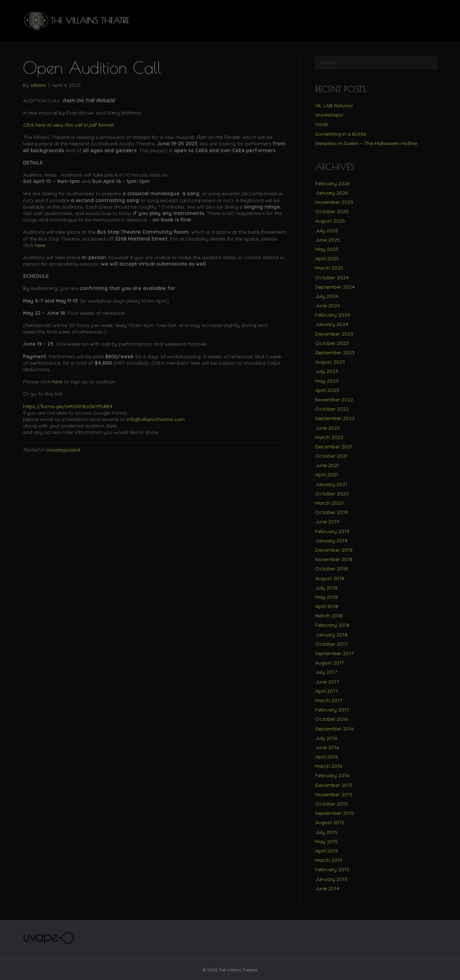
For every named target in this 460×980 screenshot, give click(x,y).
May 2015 (326, 841)
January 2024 (332, 324)
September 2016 (334, 729)
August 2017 (330, 663)
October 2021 (332, 456)
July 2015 (326, 832)
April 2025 (327, 258)
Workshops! (329, 115)
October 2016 (331, 719)
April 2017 (326, 691)
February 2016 (332, 775)
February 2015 (332, 869)
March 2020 (329, 503)
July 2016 (326, 738)
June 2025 (328, 240)
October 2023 (332, 343)
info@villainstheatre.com (156, 419)
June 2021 (327, 465)
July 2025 (327, 230)
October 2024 (332, 277)
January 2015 (331, 879)
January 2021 (331, 484)
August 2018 (330, 578)
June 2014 (327, 888)
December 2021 (334, 447)
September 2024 (335, 287)
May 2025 (327, 249)
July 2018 (326, 588)
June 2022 (328, 428)
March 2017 (329, 700)
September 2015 (335, 813)
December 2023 (334, 334)
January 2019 (331, 541)
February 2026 (332, 183)
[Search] (431, 21)
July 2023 (327, 371)
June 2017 (327, 682)
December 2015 (334, 785)
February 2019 (332, 531)
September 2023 (335, 353)
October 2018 (332, 569)
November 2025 (334, 202)
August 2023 (330, 362)
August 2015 (330, 822)
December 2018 (334, 550)
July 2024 (327, 296)
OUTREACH (406, 20)
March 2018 (329, 616)
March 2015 (329, 860)
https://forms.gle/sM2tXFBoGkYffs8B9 (68, 406)
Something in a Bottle (341, 134)
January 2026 (332, 193)
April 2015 (327, 851)
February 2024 (333, 315)
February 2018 (332, 625)
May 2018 (326, 597)
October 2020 (332, 494)
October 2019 (332, 512)
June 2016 (327, 747)
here (40, 245)
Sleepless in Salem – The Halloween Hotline (366, 143)
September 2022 (335, 418)
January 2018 (331, 635)
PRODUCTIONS (333, 20)
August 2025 (330, 221)
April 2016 (326, 757)
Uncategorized (63, 450)
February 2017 (332, 710)
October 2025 (332, 211)
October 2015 (332, 804)
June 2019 (327, 522)
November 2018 (334, 559)
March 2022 (329, 437)
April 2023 (327, 390)
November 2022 (334, 400)
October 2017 (331, 644)
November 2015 (334, 794)
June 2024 (328, 305)
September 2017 (334, 653)
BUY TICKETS (267, 20)
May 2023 (327, 381)
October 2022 (332, 409)
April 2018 (327, 606)
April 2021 (327, 475)
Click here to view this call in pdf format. (69, 125)
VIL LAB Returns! (334, 106)
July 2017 (326, 672)
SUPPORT (372, 20)
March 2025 (329, 268)
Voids (322, 124)
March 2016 (329, 766)
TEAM (298, 20)
